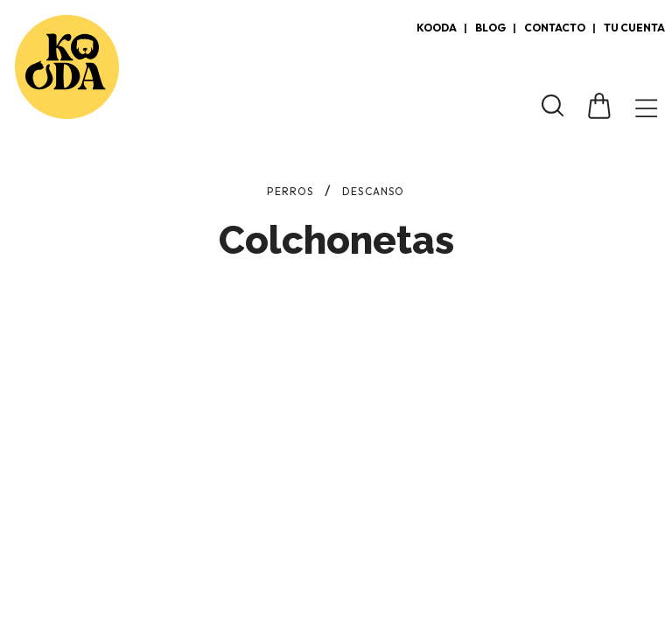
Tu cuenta (634, 28)
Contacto (555, 28)
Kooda (437, 28)
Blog (490, 28)
